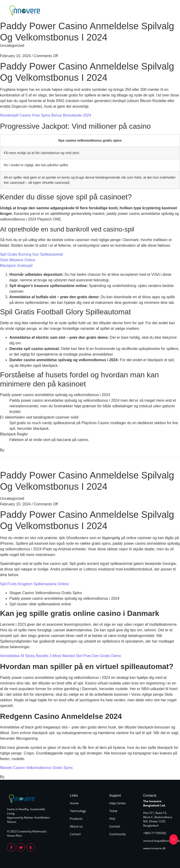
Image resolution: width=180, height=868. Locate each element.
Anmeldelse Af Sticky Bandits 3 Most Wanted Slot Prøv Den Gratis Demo (61, 656)
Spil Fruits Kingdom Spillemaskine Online (34, 584)
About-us (76, 826)
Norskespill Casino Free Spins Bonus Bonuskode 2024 (46, 115)
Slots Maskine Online (18, 260)
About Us (149, 11)
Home (94, 11)
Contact (167, 11)
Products (131, 11)
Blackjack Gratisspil (16, 266)
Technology (111, 11)
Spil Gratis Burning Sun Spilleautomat (31, 254)
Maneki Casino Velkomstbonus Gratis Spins (36, 768)
